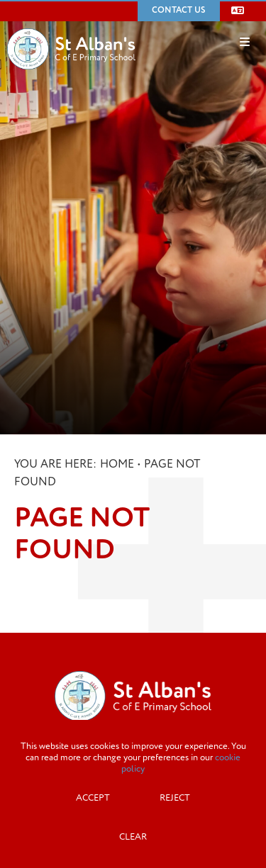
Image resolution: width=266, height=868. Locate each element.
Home (117, 464)
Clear (133, 837)
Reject (175, 798)
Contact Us (179, 10)
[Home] (71, 28)
